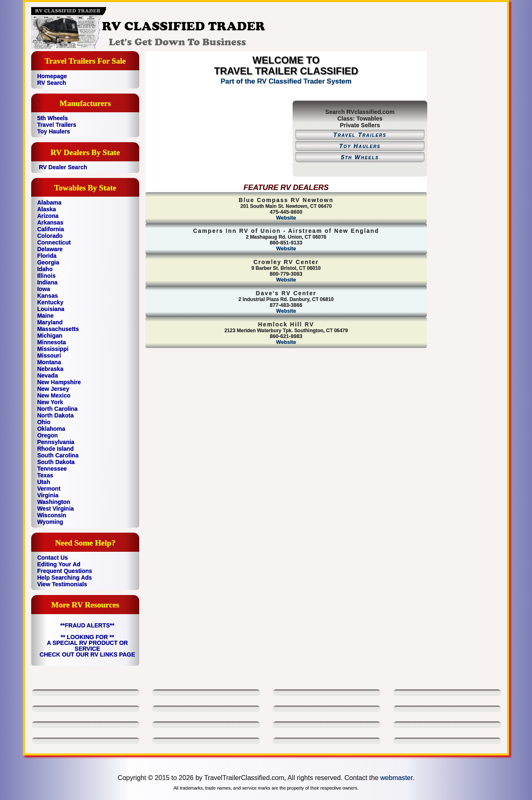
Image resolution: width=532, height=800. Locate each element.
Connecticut (54, 242)
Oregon (47, 435)
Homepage (52, 76)
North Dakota (55, 415)
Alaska (46, 209)
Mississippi (53, 349)
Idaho (45, 269)
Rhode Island (55, 449)
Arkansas (50, 222)
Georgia (48, 262)
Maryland (50, 322)
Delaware (50, 249)
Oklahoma (51, 429)
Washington (54, 502)
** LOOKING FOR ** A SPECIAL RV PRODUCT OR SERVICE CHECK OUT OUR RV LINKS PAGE (87, 646)
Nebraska (50, 369)
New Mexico (54, 395)
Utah (43, 482)
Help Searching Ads (64, 578)
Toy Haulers (53, 131)
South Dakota (56, 462)
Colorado (50, 236)
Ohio (44, 422)
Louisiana (50, 309)
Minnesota (51, 342)
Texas (45, 475)
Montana (49, 362)
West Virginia (55, 509)
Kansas (47, 296)
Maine (45, 316)
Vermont (49, 489)
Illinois (46, 276)
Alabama (49, 202)
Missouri (49, 356)
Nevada (47, 375)
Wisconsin (52, 515)
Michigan (50, 336)
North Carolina (57, 409)
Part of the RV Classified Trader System (286, 81)
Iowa (43, 289)
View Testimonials (62, 584)
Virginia (48, 495)
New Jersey (53, 389)
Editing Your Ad (59, 564)
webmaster (396, 778)
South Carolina (58, 455)
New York (50, 402)
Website (286, 218)
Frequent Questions (64, 571)
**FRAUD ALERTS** (87, 625)
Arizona (48, 216)
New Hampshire (59, 382)
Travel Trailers (57, 125)
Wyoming (50, 522)
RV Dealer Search (63, 167)
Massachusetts (58, 329)
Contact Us (52, 558)
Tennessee (52, 469)
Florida (47, 256)
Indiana (47, 282)
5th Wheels (52, 118)
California (50, 229)
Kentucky (50, 302)
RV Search (52, 83)
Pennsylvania (56, 442)
